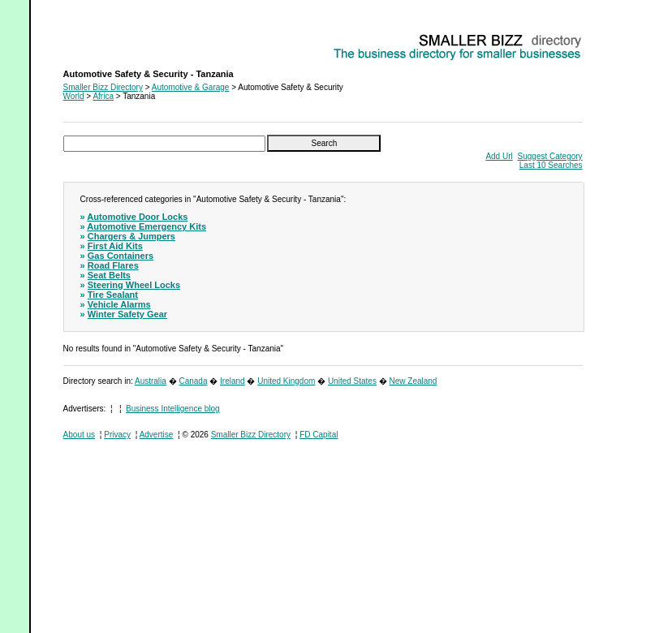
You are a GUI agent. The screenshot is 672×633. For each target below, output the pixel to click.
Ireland (233, 381)
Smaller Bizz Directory (103, 87)
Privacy (117, 435)
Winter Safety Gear (127, 314)
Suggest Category (550, 156)
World (74, 96)
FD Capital (319, 435)
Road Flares (113, 265)
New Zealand (414, 381)
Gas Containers (121, 256)
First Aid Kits (115, 246)
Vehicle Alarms (119, 304)
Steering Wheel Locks (134, 285)
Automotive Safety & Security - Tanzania (136, 37)
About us (79, 435)
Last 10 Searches (551, 165)
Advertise (157, 435)
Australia (151, 381)
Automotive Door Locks (137, 217)
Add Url (499, 156)
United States (352, 381)
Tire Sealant (113, 295)
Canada (193, 381)
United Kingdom (286, 381)
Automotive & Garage (191, 87)
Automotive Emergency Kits (146, 226)
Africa (103, 96)
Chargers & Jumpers (131, 236)
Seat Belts (109, 275)
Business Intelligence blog (173, 409)
